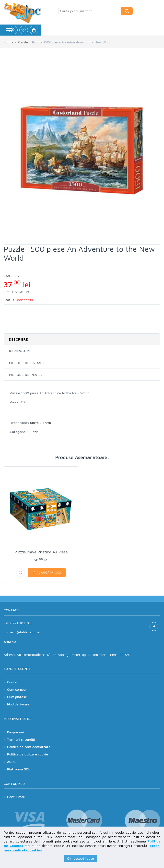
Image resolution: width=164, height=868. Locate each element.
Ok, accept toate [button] (81, 858)
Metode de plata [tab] (25, 375)
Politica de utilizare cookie (28, 754)
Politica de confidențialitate (29, 747)
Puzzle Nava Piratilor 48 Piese (41, 552)
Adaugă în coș (47, 572)
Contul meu (16, 797)
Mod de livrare (18, 704)
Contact (13, 682)
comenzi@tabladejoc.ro (22, 632)
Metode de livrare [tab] (27, 363)
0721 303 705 (21, 623)
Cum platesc (17, 697)
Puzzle (23, 42)
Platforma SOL (19, 769)
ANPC (12, 762)
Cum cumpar (17, 689)
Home (9, 42)
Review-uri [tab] (19, 351)
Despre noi (15, 732)
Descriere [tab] (18, 339)
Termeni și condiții (21, 739)
